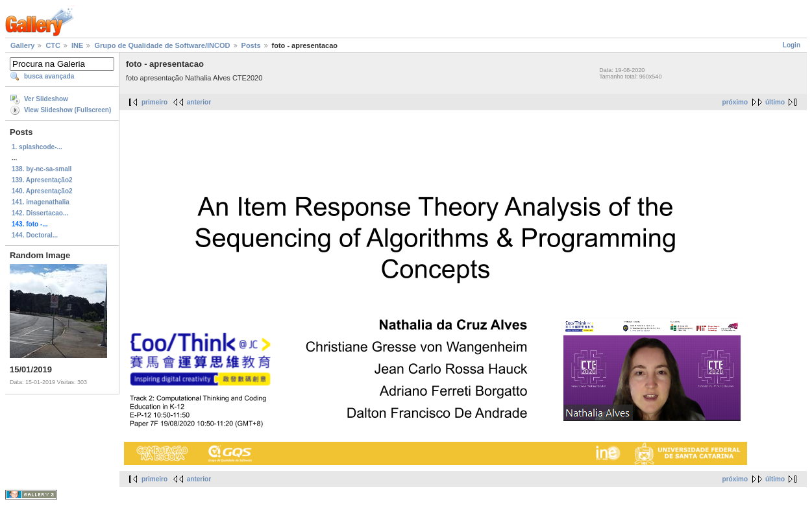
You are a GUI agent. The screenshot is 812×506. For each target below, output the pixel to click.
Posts (251, 45)
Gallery (22, 45)
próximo (735, 102)
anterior (199, 102)
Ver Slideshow (46, 99)
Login (792, 45)
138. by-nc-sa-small (42, 169)
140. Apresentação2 (42, 191)
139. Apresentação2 (42, 180)
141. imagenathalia (41, 202)
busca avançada (49, 76)
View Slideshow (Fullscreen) (68, 110)
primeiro (154, 102)
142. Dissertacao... (40, 213)
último (775, 102)
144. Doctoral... (35, 235)
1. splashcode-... (37, 147)
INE (77, 45)
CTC (53, 45)
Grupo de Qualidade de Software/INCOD (162, 45)
